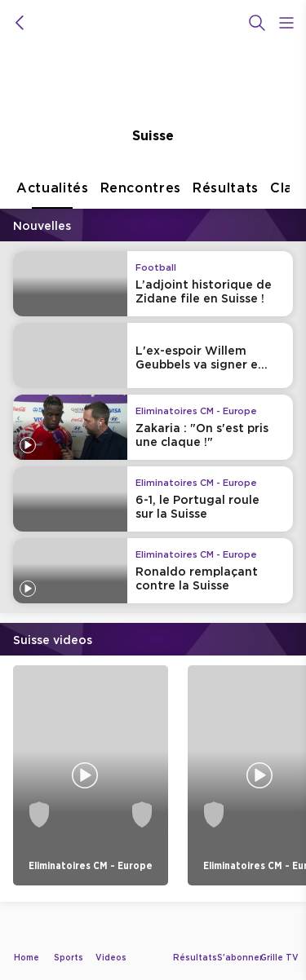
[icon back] (20, 23)
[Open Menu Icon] (286, 23)
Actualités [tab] (53, 194)
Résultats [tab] (226, 194)
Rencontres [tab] (141, 194)
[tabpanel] (153, 560)
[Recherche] (257, 23)
